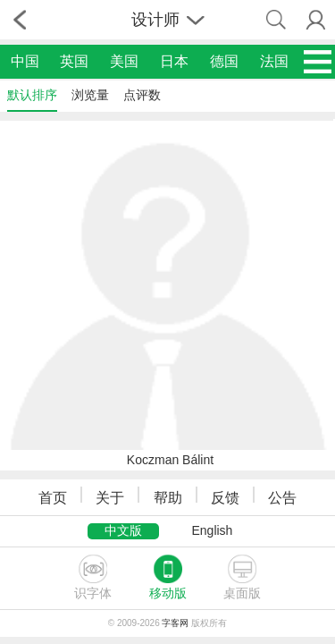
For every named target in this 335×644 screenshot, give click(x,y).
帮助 (168, 498)
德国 (224, 61)
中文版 (123, 530)
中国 (25, 61)
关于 (110, 498)
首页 (53, 498)
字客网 (175, 623)
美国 (124, 61)
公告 (282, 498)
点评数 (142, 95)
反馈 (225, 498)
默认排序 (32, 95)
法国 (274, 61)
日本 (174, 61)
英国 (74, 61)
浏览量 (90, 95)
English (212, 530)
